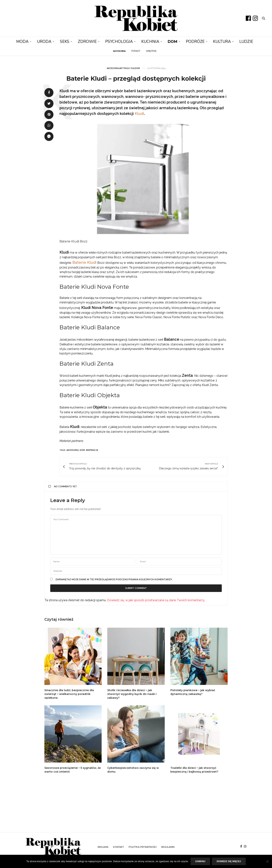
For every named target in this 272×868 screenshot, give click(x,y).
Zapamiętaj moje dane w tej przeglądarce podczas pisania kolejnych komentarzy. (114, 579)
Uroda (44, 42)
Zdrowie (87, 42)
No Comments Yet (63, 487)
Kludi (139, 114)
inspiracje (92, 450)
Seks (65, 42)
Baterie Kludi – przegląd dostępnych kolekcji (136, 79)
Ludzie (246, 42)
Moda (22, 42)
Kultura (222, 42)
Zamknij (200, 861)
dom (82, 450)
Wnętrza (151, 51)
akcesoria (73, 450)
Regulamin (168, 847)
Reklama (103, 847)
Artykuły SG (127, 68)
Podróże (195, 42)
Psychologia (119, 42)
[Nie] (267, 861)
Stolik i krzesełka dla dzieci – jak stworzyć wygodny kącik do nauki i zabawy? (132, 694)
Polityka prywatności (143, 847)
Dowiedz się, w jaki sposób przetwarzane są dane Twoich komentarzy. (156, 600)
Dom (173, 42)
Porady (136, 51)
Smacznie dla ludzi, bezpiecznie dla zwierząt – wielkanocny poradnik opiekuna (69, 694)
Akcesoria (113, 68)
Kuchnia (150, 42)
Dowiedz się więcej (229, 861)
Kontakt (119, 847)
